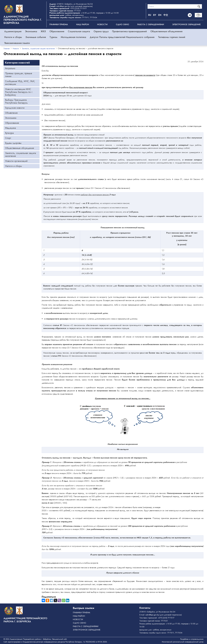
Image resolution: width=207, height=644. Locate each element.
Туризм (53, 37)
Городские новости (15, 108)
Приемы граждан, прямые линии (19, 75)
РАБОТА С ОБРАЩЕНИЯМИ (151, 24)
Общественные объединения (166, 31)
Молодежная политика (73, 37)
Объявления (11, 113)
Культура (9, 133)
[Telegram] (190, 15)
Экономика (31, 31)
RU (150, 15)
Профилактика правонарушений (129, 31)
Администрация (13, 31)
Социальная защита (79, 31)
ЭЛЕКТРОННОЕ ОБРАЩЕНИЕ (187, 24)
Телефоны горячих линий (172, 37)
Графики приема (59, 24)
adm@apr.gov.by (63, 6)
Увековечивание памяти (17, 43)
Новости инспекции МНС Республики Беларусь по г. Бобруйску (19, 92)
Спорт (8, 138)
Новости (102, 24)
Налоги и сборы (13, 37)
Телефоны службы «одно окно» (153, 633)
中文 (166, 15)
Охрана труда (101, 31)
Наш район (83, 24)
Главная (7, 49)
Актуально (10, 68)
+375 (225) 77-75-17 (78, 8)
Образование (57, 31)
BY (155, 15)
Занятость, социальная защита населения (38, 49)
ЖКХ (43, 31)
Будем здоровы (13, 143)
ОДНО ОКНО (122, 24)
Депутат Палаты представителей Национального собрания (122, 37)
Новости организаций (16, 161)
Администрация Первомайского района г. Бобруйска (23, 20)
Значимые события (36, 37)
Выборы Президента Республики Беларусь (16, 101)
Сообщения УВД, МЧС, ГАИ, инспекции (20, 83)
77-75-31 (77, 11)
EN (160, 15)
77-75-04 (93, 17)
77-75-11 (85, 17)
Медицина (10, 128)
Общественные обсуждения (19, 148)
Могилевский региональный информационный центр (183, 642)
